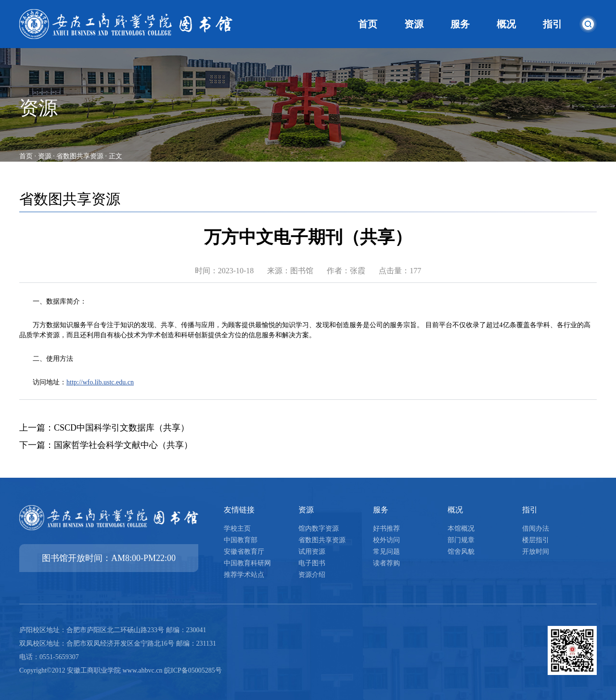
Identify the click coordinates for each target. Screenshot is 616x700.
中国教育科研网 (247, 563)
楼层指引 (536, 540)
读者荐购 (386, 563)
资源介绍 (312, 575)
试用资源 (312, 552)
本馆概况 (461, 528)
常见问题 (386, 552)
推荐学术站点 (244, 575)
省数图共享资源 (80, 156)
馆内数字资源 (319, 528)
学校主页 (237, 528)
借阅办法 (536, 528)
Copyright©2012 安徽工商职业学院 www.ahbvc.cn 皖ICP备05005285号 (121, 670)
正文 (115, 156)
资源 (45, 156)
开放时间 (536, 552)
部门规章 (461, 540)
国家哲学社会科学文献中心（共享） (123, 445)
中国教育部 (241, 540)
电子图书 (312, 563)
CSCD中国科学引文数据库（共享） (122, 428)
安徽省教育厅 (244, 552)
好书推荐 (386, 528)
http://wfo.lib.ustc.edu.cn (100, 382)
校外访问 (386, 540)
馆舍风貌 (461, 552)
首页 (26, 156)
